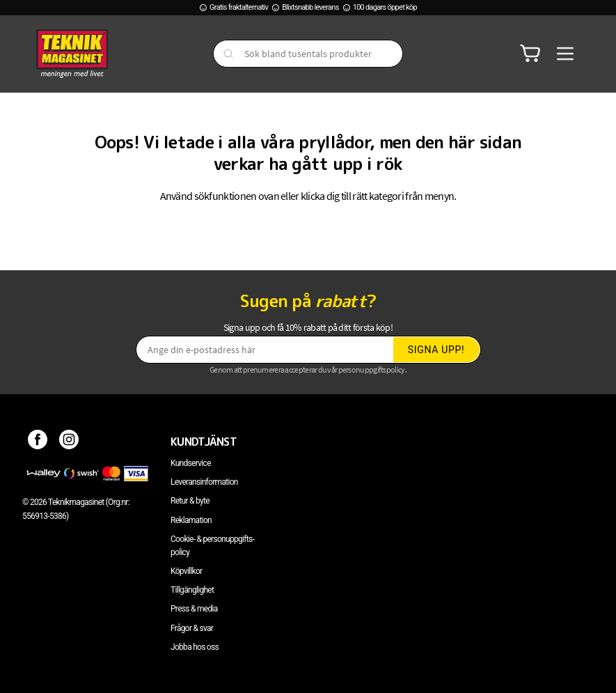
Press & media (194, 609)
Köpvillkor (186, 571)
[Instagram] (69, 442)
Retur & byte (190, 501)
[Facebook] (38, 442)
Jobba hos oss (195, 647)
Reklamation (191, 520)
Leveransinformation (204, 482)
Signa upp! (436, 350)
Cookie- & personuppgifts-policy (212, 546)
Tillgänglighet (192, 590)
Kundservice (191, 463)
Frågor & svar (192, 628)
